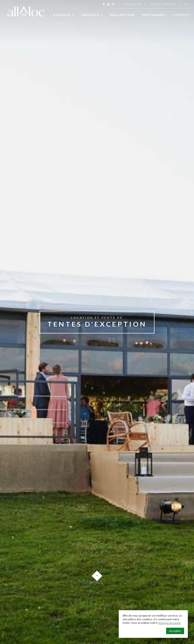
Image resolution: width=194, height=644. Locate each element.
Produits (92, 15)
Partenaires (154, 15)
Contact (182, 15)
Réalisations (122, 15)
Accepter (175, 631)
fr (187, 4)
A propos (64, 15)
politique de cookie (169, 623)
